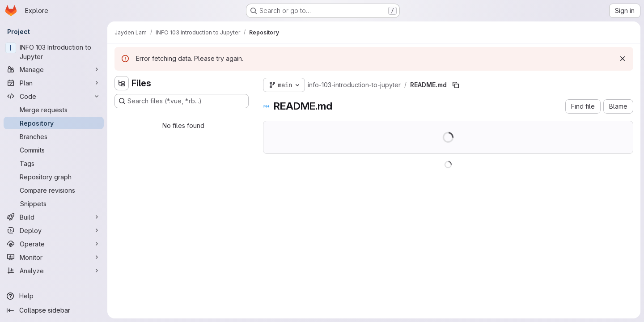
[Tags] (54, 163)
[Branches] (54, 136)
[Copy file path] (456, 85)
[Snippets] (54, 203)
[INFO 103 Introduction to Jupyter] (54, 52)
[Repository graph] (54, 177)
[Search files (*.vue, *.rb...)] (182, 101)
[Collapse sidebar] (54, 310)
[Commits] (54, 150)
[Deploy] (54, 230)
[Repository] (54, 123)
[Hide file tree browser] (122, 83)
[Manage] (54, 69)
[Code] (54, 96)
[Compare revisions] (54, 190)
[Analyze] (54, 271)
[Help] (54, 296)
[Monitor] (54, 257)
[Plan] (54, 83)
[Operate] (54, 244)
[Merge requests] (54, 110)
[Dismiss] (623, 59)
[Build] (54, 217)
